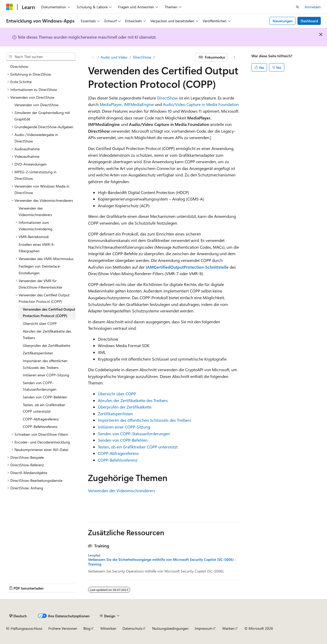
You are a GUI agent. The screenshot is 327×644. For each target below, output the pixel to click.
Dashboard (309, 21)
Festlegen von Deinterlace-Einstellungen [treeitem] (40, 270)
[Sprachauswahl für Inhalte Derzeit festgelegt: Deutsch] (18, 616)
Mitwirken (108, 628)
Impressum (204, 628)
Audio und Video (114, 57)
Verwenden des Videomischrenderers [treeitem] (35, 212)
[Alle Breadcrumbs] (93, 57)
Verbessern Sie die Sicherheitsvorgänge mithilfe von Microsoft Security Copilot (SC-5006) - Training (162, 562)
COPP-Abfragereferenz (118, 453)
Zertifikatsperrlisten (115, 414)
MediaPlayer (111, 104)
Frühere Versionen (63, 628)
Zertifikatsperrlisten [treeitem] (38, 353)
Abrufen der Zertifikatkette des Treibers (133, 400)
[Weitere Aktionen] (234, 57)
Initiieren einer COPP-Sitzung (124, 427)
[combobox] (41, 57)
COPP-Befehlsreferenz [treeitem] (40, 427)
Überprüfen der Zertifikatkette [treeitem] (46, 345)
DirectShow (142, 57)
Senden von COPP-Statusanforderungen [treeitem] (40, 386)
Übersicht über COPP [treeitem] (40, 323)
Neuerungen (283, 21)
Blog (87, 628)
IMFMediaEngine (139, 104)
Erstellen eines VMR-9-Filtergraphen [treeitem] (37, 248)
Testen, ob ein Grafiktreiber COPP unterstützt (138, 447)
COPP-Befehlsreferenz (118, 460)
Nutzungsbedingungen (170, 628)
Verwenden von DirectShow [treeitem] (37, 105)
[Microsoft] (10, 7)
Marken (228, 628)
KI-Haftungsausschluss (24, 628)
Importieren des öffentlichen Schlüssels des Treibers (144, 420)
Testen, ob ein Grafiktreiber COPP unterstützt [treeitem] (44, 408)
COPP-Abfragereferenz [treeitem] (41, 419)
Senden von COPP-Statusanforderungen (134, 434)
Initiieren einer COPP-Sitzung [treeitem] (46, 375)
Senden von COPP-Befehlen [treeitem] (45, 397)
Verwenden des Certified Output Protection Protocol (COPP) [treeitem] (49, 313)
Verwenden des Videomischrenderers (122, 491)
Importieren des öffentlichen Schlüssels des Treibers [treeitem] (45, 364)
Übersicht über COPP (117, 394)
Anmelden (313, 7)
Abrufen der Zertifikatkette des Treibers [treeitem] (47, 335)
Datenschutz (132, 628)
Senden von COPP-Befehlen (123, 440)
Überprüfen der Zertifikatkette (125, 407)
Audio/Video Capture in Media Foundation (201, 104)
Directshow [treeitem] (19, 66)
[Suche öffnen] (297, 7)
